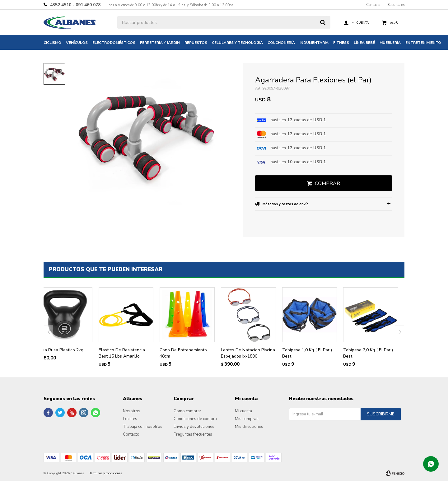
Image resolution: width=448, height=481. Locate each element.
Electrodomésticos (114, 43)
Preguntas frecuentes (193, 434)
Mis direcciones (249, 427)
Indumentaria (314, 43)
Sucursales (396, 5)
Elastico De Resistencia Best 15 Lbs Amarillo (122, 353)
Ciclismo (52, 43)
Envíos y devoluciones (194, 427)
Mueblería (390, 43)
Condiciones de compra (195, 419)
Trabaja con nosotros (143, 427)
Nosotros (132, 411)
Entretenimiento (423, 43)
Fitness (341, 43)
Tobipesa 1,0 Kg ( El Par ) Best (307, 353)
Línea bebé (364, 43)
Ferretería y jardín (160, 43)
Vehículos (77, 43)
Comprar (327, 183)
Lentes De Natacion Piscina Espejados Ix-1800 (248, 353)
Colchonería (281, 43)
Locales (130, 419)
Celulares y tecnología (237, 43)
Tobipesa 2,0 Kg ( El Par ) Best (368, 353)
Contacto (373, 5)
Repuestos (196, 43)
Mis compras (247, 419)
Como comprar (187, 411)
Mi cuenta (243, 411)
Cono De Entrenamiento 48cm (183, 353)
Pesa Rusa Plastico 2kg (60, 350)
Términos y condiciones (106, 473)
